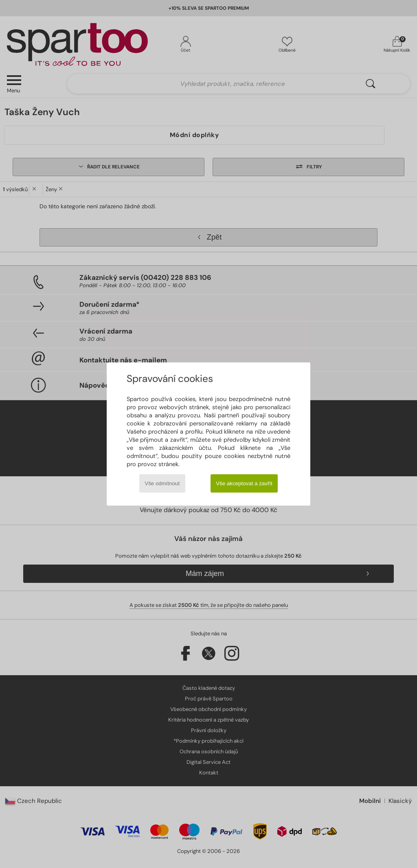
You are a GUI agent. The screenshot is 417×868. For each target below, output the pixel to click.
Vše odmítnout (162, 483)
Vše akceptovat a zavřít (244, 483)
